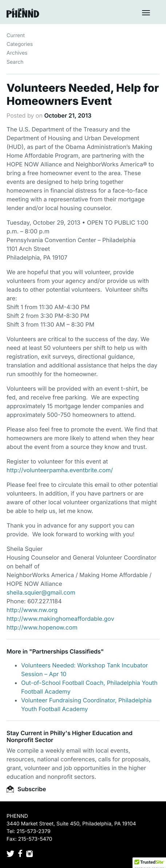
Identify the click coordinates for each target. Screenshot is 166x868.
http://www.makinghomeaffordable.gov (60, 619)
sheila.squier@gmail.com (41, 592)
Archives (17, 53)
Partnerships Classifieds (66, 651)
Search (15, 62)
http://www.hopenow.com (42, 627)
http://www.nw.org (32, 610)
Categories (20, 44)
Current (16, 35)
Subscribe (26, 789)
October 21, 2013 (68, 115)
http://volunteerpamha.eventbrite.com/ (60, 470)
